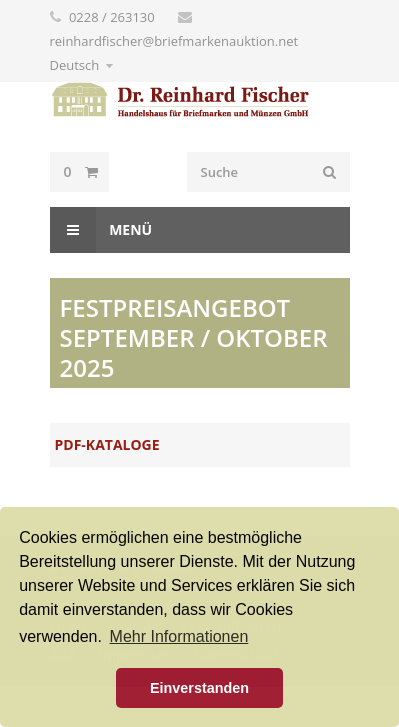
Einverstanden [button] (199, 688)
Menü (101, 230)
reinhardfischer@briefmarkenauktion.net (174, 41)
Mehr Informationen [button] (179, 636)
